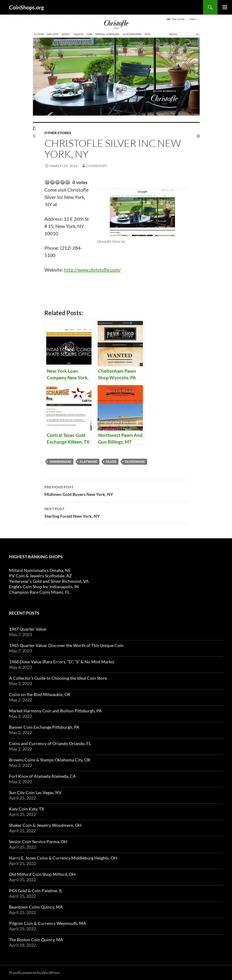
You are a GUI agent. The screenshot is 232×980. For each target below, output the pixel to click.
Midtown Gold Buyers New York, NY (116, 490)
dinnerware (60, 462)
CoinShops (97, 166)
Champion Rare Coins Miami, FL (39, 592)
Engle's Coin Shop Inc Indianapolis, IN (44, 587)
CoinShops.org (26, 7)
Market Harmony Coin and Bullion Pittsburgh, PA (55, 711)
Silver (111, 462)
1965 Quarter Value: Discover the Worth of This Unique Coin (66, 645)
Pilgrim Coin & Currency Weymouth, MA (48, 923)
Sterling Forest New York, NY (116, 512)
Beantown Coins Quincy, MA (36, 907)
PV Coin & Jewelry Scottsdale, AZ (40, 576)
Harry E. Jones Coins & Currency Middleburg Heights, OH (63, 858)
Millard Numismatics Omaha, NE (40, 570)
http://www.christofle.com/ (92, 270)
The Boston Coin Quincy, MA (36, 940)
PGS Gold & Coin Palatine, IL (36, 891)
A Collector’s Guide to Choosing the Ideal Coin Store (58, 678)
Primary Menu (225, 7)
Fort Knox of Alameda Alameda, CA (42, 776)
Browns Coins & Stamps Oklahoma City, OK (50, 760)
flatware (89, 462)
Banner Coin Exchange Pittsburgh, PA (44, 727)
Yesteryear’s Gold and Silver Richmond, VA (49, 581)
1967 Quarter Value (28, 629)
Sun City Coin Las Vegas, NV (35, 792)
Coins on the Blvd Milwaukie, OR (40, 694)
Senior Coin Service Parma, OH (38, 841)
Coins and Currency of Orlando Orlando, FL (50, 743)
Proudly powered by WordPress (34, 973)
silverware (135, 462)
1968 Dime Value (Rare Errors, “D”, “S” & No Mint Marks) (62, 662)
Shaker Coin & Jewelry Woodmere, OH (45, 825)
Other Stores (58, 133)
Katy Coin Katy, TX (27, 809)
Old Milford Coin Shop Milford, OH (42, 874)
